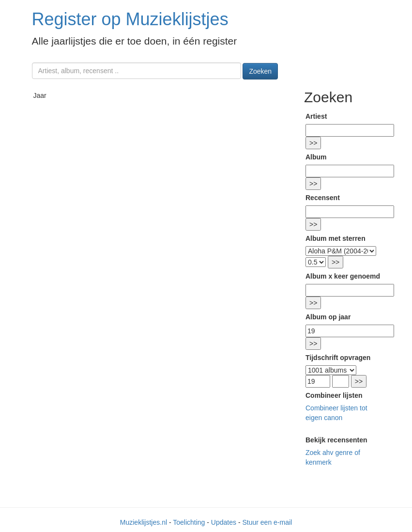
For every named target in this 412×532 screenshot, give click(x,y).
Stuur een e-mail (267, 522)
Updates (224, 522)
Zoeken (260, 71)
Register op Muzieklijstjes (130, 19)
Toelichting (189, 522)
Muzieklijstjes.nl (144, 522)
